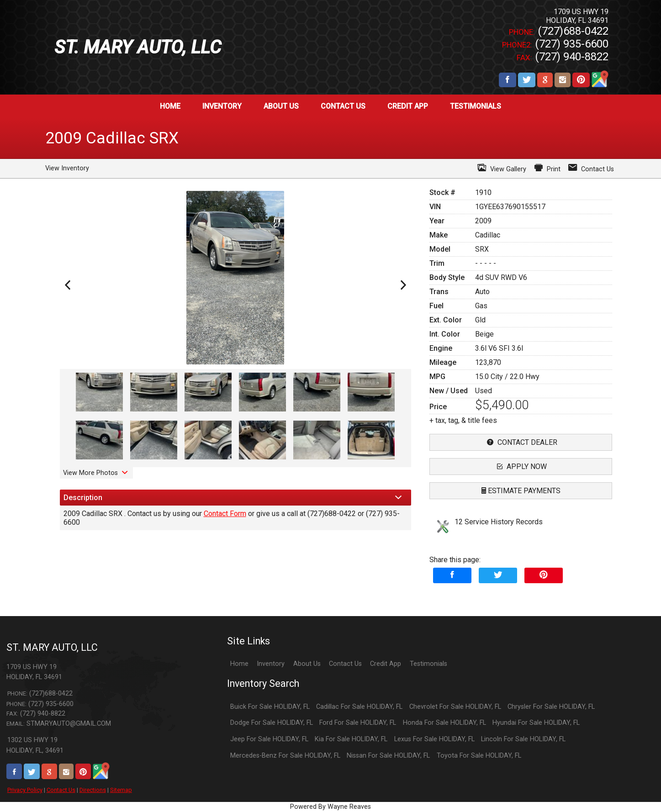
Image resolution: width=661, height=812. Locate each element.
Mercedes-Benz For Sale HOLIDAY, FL (285, 756)
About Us (307, 664)
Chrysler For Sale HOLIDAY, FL (551, 707)
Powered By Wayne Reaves (330, 807)
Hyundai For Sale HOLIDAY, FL (536, 723)
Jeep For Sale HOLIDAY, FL (269, 739)
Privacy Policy (25, 790)
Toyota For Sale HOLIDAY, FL (479, 756)
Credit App (386, 664)
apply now (521, 467)
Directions (93, 790)
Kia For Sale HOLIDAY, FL (351, 739)
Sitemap (121, 790)
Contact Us (61, 790)
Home (239, 664)
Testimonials (428, 664)
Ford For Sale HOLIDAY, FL (358, 723)
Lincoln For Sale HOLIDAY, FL (523, 739)
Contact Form (225, 514)
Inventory (271, 664)
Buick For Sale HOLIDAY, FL (270, 707)
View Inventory (67, 168)
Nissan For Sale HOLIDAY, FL (388, 756)
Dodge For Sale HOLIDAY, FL (272, 723)
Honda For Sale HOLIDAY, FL (444, 723)
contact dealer (521, 442)
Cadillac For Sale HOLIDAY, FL (359, 707)
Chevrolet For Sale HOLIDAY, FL (455, 707)
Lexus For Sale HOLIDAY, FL (434, 739)
